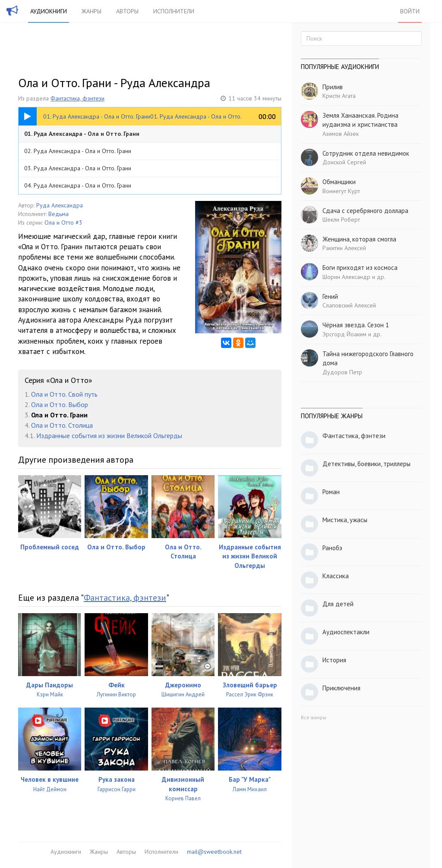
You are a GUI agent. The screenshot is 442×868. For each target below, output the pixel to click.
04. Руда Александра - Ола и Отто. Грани (78, 185)
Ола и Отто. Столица (62, 425)
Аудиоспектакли (346, 632)
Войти (410, 11)
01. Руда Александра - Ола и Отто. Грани (82, 134)
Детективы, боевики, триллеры (366, 464)
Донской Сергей (344, 162)
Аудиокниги (49, 11)
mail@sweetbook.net (214, 852)
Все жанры (314, 717)
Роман (331, 492)
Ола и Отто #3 (63, 222)
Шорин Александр (346, 277)
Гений (330, 296)
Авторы (127, 11)
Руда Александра (60, 205)
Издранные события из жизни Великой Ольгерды (109, 436)
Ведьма (58, 214)
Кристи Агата (339, 96)
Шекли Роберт (341, 219)
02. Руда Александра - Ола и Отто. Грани (78, 151)
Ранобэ (332, 548)
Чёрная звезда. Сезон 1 (356, 325)
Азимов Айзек (341, 134)
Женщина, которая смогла (359, 239)
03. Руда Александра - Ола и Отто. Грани (78, 168)
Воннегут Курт (341, 191)
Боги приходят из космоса (360, 268)
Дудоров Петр (342, 372)
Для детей (338, 604)
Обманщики (339, 182)
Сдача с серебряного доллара (365, 211)
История (334, 660)
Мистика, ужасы (345, 520)
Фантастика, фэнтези (77, 98)
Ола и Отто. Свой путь (64, 394)
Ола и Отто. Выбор (60, 404)
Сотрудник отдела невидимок (366, 153)
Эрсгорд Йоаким (344, 334)
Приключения (341, 688)
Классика (336, 576)
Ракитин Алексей (344, 248)
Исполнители (174, 11)
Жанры (92, 11)
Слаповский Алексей (349, 305)
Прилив (333, 87)
